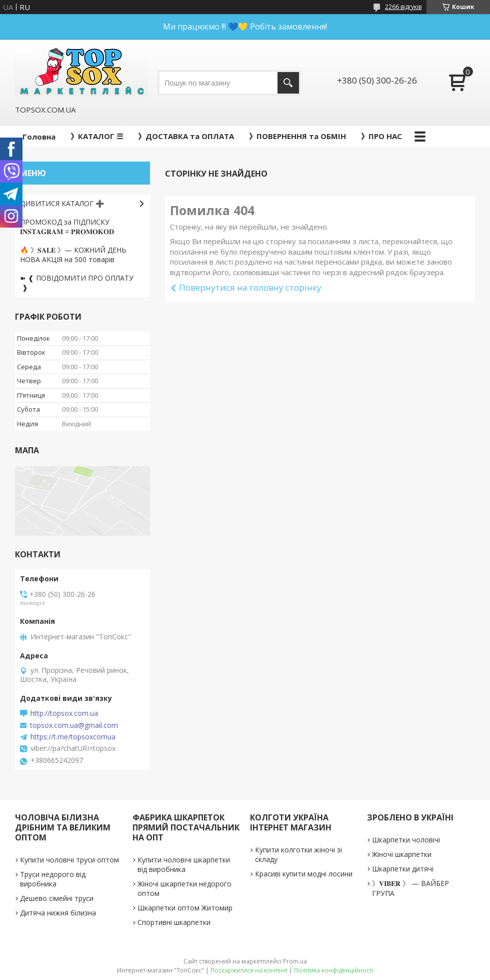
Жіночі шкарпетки (402, 854)
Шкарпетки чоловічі (406, 840)
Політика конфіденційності (334, 970)
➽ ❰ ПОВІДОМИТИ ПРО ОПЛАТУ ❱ (77, 283)
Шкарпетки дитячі (403, 869)
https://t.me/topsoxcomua (73, 737)
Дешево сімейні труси (57, 898)
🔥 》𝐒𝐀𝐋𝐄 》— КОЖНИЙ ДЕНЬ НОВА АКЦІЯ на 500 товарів (73, 255)
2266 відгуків (403, 7)
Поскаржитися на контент (249, 970)
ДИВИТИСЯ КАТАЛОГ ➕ (62, 203)
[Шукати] (288, 83)
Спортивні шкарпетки (174, 922)
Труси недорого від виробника (53, 879)
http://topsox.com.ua (64, 713)
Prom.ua (295, 961)
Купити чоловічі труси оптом (69, 860)
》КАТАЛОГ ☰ (97, 136)
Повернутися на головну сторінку (250, 287)
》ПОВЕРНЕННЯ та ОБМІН (297, 136)
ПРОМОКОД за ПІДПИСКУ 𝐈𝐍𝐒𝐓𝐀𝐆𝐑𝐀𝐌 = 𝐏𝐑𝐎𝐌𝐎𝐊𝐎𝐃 (67, 227)
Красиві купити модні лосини (304, 874)
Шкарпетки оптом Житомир (185, 908)
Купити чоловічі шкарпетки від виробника (184, 864)
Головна (39, 137)
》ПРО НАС (381, 136)
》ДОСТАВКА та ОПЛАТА (186, 136)
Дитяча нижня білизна (58, 913)
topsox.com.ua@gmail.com (74, 725)
